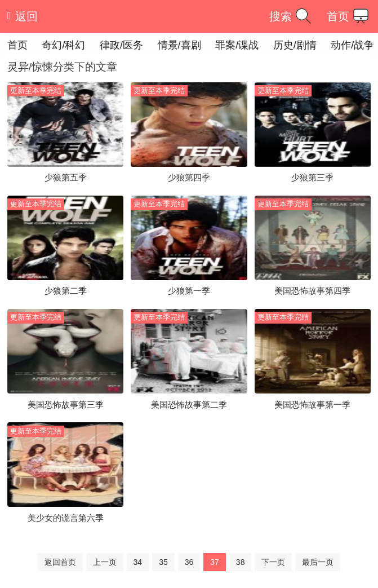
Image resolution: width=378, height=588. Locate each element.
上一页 (105, 562)
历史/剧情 (295, 45)
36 (189, 562)
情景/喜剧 (179, 45)
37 (215, 562)
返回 (23, 16)
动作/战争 (352, 45)
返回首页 (60, 562)
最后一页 (318, 562)
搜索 (292, 16)
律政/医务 (121, 45)
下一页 (273, 562)
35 (163, 562)
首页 (350, 16)
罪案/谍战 (237, 45)
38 (241, 562)
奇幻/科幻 (63, 45)
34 (138, 562)
